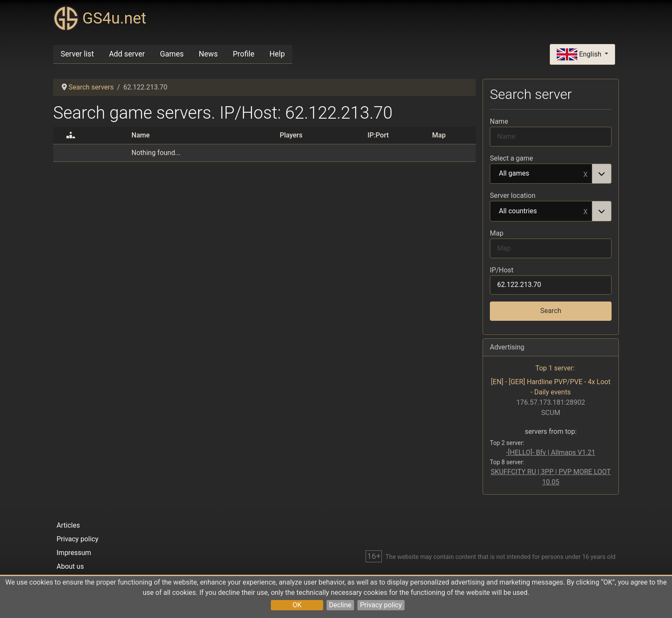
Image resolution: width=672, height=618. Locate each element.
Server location (513, 196)
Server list (77, 54)
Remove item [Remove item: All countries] (585, 211)
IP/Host (502, 270)
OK (297, 605)
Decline (340, 605)
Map (497, 233)
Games (172, 54)
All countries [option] (541, 212)
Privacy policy (381, 605)
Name (499, 121)
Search (550, 311)
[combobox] (551, 174)
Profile (243, 54)
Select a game (511, 158)
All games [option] (541, 174)
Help (277, 54)
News (208, 54)
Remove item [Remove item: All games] (585, 174)
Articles (68, 525)
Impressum (74, 553)
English (580, 55)
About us (70, 566)
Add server (127, 54)
